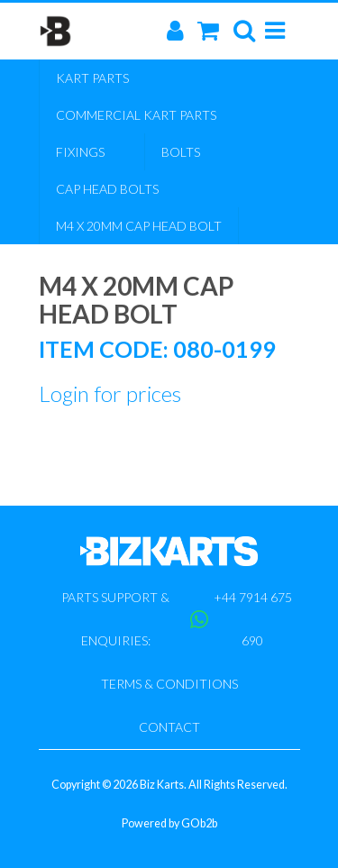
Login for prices (110, 393)
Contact (169, 727)
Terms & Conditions (169, 684)
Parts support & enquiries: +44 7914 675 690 (177, 619)
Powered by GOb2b (169, 823)
